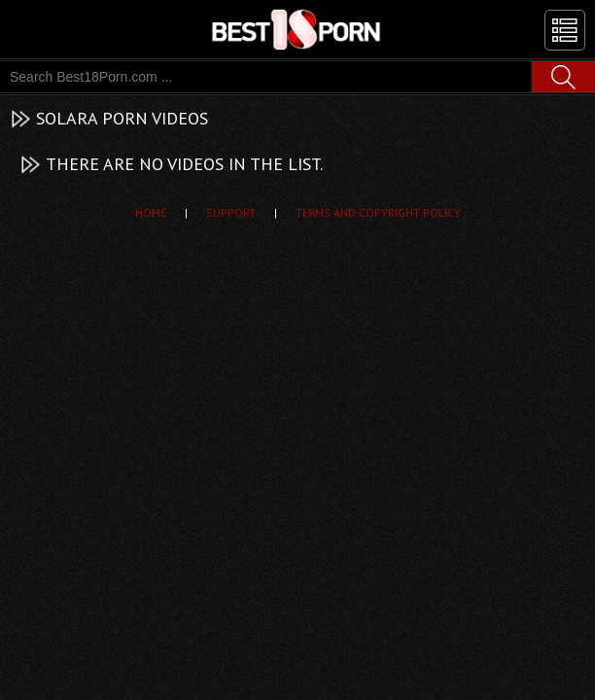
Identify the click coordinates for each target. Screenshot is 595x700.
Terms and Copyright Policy (378, 212)
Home (151, 212)
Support (231, 212)
